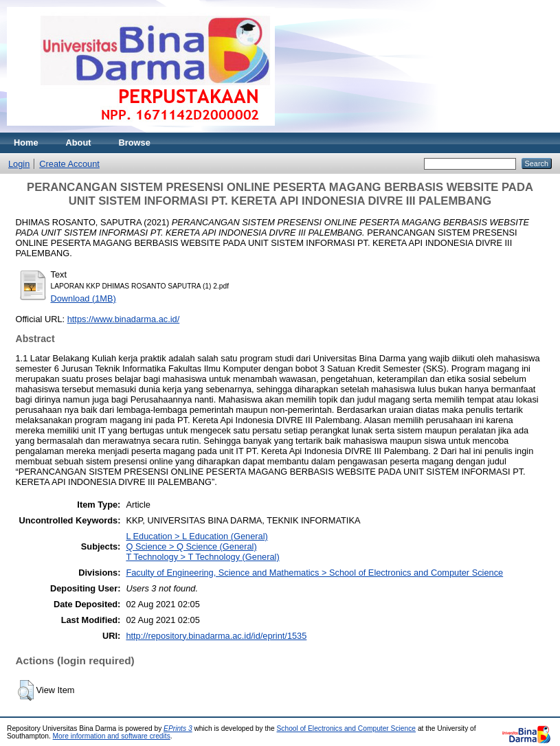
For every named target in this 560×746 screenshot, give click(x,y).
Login (19, 164)
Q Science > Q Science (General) (191, 546)
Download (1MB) (83, 298)
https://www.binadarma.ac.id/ (124, 319)
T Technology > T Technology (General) (202, 557)
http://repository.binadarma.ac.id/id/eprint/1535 (216, 636)
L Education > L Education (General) (197, 536)
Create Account (69, 164)
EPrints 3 (178, 728)
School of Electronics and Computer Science (347, 728)
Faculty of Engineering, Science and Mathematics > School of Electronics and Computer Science (314, 573)
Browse (135, 143)
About (79, 143)
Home (26, 143)
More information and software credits (112, 736)
